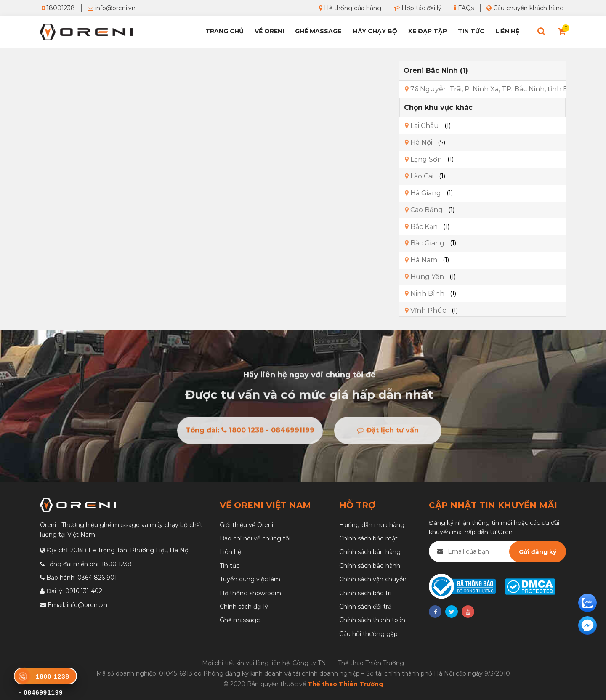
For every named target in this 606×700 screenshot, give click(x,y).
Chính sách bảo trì (365, 593)
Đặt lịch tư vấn (388, 433)
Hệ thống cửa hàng (350, 8)
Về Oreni (269, 31)
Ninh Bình (425, 294)
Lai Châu (422, 126)
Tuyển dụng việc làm (250, 579)
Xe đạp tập (428, 31)
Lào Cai (419, 176)
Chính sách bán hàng (370, 552)
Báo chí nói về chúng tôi (255, 538)
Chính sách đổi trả (365, 607)
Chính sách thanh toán (372, 620)
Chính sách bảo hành (370, 566)
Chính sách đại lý (244, 607)
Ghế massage (240, 620)
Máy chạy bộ (375, 31)
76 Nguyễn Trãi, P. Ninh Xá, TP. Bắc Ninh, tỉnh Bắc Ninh (499, 89)
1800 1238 (117, 564)
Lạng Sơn (423, 159)
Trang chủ (225, 31)
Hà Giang (423, 193)
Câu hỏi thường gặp (368, 634)
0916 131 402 (84, 591)
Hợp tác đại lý (418, 8)
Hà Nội (419, 142)
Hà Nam (421, 260)
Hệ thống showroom (250, 593)
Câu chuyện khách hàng (525, 8)
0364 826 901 (97, 578)
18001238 (58, 8)
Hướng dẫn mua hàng (372, 525)
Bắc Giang (425, 243)
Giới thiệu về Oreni (246, 525)
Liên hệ (507, 31)
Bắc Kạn (421, 227)
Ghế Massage (318, 31)
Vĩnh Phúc (425, 310)
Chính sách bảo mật (368, 538)
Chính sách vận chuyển (373, 579)
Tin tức (471, 31)
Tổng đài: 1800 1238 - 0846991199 (250, 433)
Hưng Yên (424, 277)
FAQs (464, 8)
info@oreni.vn (112, 8)
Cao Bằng (424, 210)
